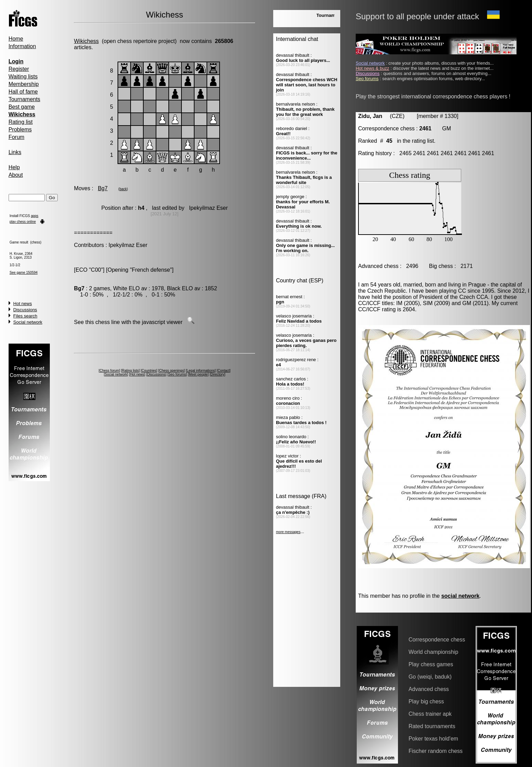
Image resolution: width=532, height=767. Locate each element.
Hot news (23, 304)
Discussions (25, 310)
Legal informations (201, 371)
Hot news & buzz (373, 68)
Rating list (21, 122)
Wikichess (86, 41)
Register (19, 69)
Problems (20, 129)
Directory (218, 374)
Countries (149, 371)
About (16, 175)
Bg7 (103, 188)
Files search (25, 316)
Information (22, 46)
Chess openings (171, 371)
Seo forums (177, 374)
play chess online (23, 222)
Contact (223, 371)
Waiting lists (23, 77)
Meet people (198, 374)
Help (14, 167)
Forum (16, 137)
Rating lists (130, 371)
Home (16, 39)
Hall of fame (23, 92)
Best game (22, 107)
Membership (24, 84)
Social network (28, 322)
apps (35, 216)
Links (15, 152)
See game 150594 (24, 273)
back (123, 189)
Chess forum (109, 371)
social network (460, 596)
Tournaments (25, 99)
